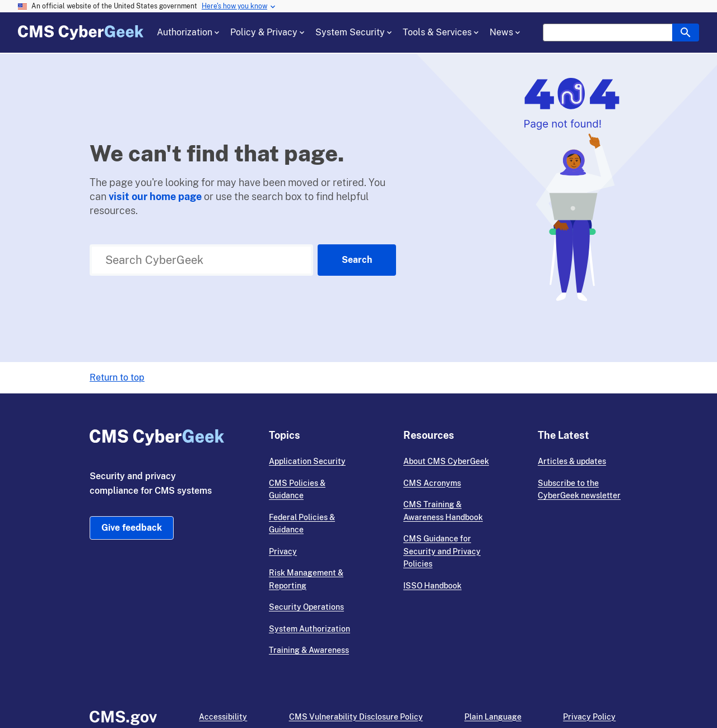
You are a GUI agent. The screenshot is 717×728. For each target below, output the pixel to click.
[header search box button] (686, 33)
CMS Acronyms (432, 483)
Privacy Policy (589, 717)
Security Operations (306, 607)
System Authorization (309, 629)
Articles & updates (572, 461)
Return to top (117, 378)
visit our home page (155, 196)
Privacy (283, 551)
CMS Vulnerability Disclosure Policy (356, 717)
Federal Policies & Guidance (302, 524)
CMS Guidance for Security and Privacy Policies (442, 551)
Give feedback (132, 528)
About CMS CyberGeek (446, 461)
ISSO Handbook (432, 586)
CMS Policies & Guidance (297, 490)
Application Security (307, 461)
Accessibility (223, 717)
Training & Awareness (309, 650)
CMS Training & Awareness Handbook (443, 511)
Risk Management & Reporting (306, 579)
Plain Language (493, 717)
